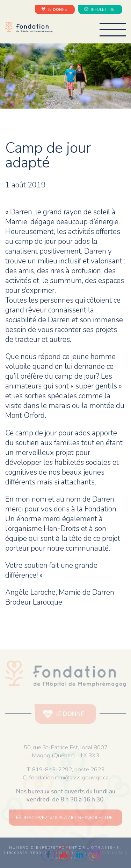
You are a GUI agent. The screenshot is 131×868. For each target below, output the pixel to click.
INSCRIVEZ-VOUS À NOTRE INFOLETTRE (66, 818)
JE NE (55, 9)
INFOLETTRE (100, 9)
